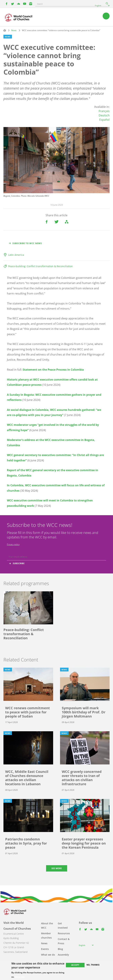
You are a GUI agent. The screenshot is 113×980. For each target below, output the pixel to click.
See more (57, 868)
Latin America (16, 255)
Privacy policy (13, 544)
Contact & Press (64, 941)
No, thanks (93, 965)
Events (45, 949)
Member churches (46, 935)
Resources (64, 933)
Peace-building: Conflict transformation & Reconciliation (40, 266)
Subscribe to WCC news (27, 243)
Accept (75, 965)
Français (104, 111)
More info (20, 977)
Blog (60, 949)
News (14, 30)
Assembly (63, 955)
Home (5, 30)
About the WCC (47, 926)
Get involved (63, 926)
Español (104, 120)
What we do (48, 955)
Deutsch (104, 115)
